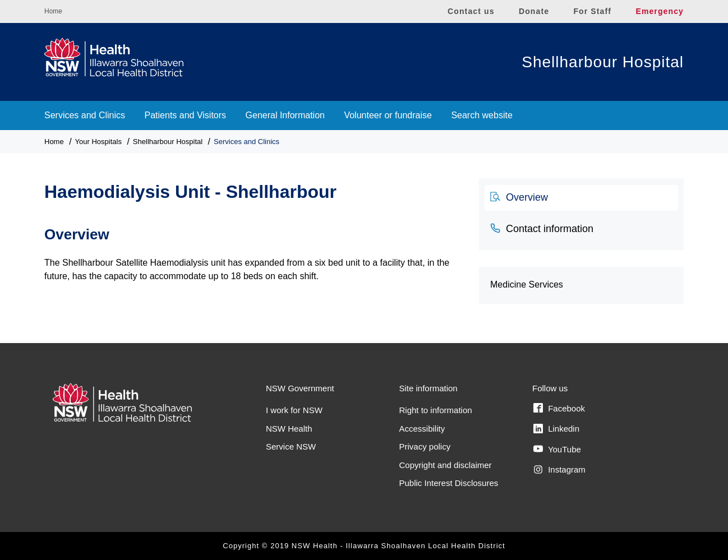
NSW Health (289, 429)
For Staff (592, 11)
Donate (534, 11)
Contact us (471, 11)
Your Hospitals (98, 142)
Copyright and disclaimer (446, 465)
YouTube (557, 449)
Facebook (559, 408)
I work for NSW (294, 410)
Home (53, 11)
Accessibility (422, 429)
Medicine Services (527, 284)
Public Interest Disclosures (449, 483)
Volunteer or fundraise (388, 115)
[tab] (581, 198)
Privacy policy (425, 446)
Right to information (436, 410)
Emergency (660, 11)
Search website (482, 115)
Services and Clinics (85, 115)
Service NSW (291, 446)
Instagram (559, 470)
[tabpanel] (253, 248)
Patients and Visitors (186, 115)
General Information (285, 115)
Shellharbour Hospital (603, 62)
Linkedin (556, 429)
